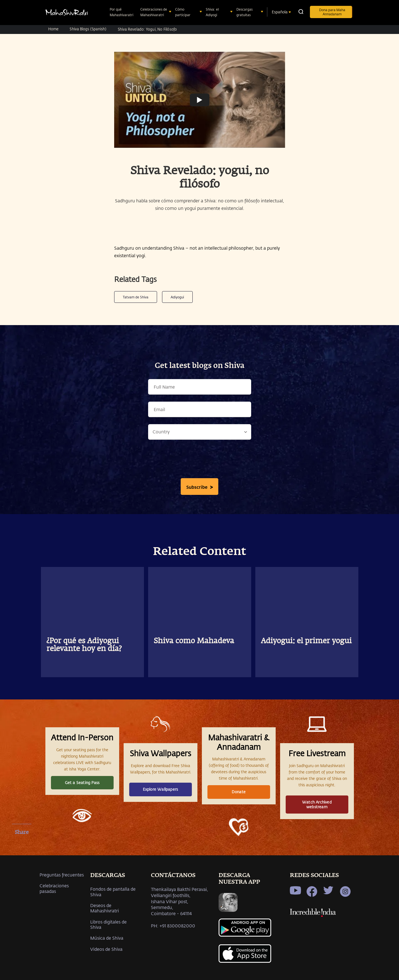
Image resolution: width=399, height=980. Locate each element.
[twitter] (22, 860)
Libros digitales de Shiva (108, 924)
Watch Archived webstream (317, 804)
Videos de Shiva (106, 949)
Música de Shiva (107, 938)
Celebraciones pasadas (54, 888)
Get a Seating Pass (82, 783)
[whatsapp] (22, 875)
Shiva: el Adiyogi (212, 12)
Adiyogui (177, 297)
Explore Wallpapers (161, 789)
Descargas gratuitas (244, 12)
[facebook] (22, 846)
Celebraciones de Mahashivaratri (154, 12)
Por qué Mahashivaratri (122, 12)
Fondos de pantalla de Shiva (113, 891)
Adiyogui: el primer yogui (306, 641)
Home (53, 29)
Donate (239, 792)
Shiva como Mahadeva (194, 641)
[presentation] (200, 460)
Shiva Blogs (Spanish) (88, 29)
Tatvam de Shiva (136, 297)
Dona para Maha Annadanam (332, 12)
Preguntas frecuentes (62, 875)
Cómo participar (183, 12)
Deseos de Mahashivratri (105, 908)
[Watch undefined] (200, 100)
